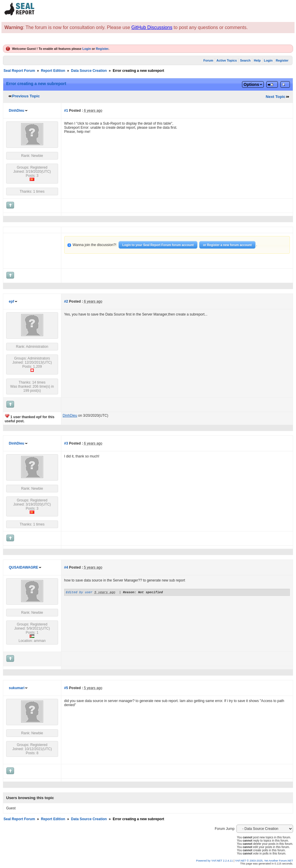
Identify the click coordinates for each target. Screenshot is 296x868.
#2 (66, 301)
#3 (66, 443)
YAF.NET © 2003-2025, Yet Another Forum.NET (264, 861)
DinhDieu (17, 111)
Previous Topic (26, 96)
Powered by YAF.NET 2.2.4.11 (215, 861)
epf (11, 301)
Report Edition (53, 71)
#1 (66, 111)
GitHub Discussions (152, 27)
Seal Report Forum (19, 71)
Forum (208, 60)
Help (257, 60)
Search (245, 60)
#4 (66, 567)
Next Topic (276, 97)
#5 (66, 688)
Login (87, 49)
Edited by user (79, 593)
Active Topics (227, 60)
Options (251, 84)
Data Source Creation (89, 71)
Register (102, 49)
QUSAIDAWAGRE (23, 567)
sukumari (17, 688)
